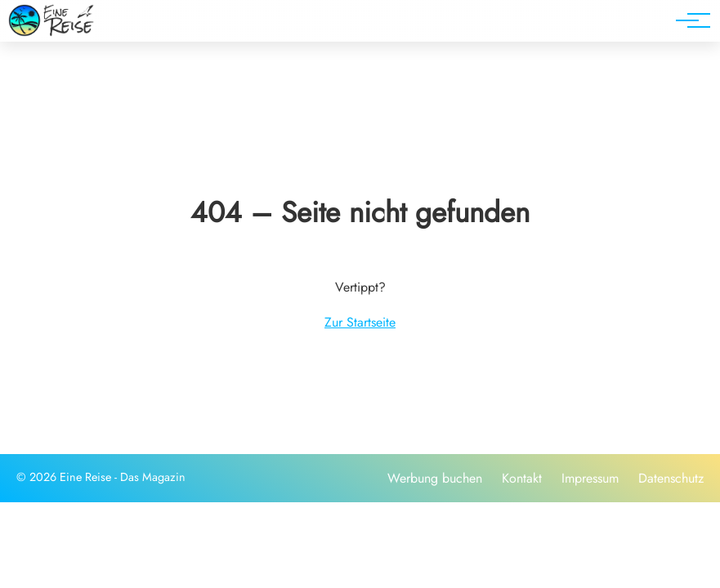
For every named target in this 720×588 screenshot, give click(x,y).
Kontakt (522, 478)
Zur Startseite (360, 322)
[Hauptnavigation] (687, 20)
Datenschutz (671, 478)
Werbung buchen (435, 478)
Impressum (590, 478)
